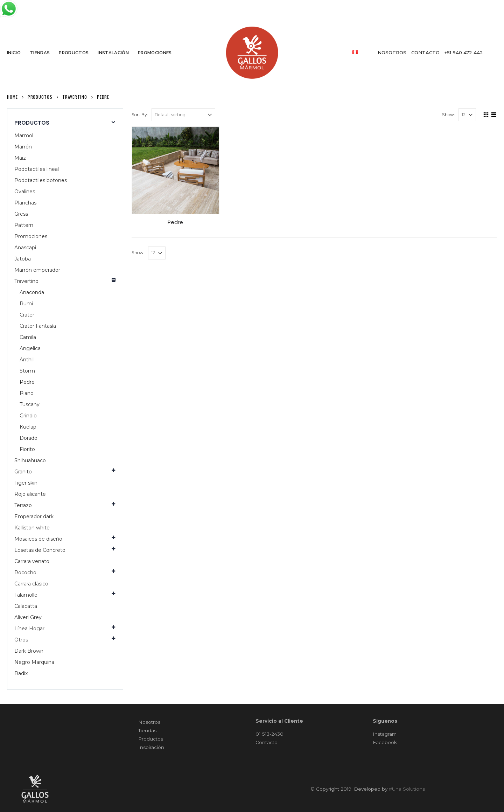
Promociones (31, 236)
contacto (425, 53)
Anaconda (32, 292)
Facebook (385, 742)
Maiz (20, 158)
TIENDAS (40, 53)
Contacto (267, 742)
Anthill (27, 360)
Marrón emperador (37, 270)
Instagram (385, 734)
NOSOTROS (392, 53)
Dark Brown (29, 651)
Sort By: (140, 115)
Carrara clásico (31, 584)
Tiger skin (26, 483)
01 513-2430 (269, 734)
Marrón (23, 147)
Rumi (26, 304)
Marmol (24, 136)
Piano (27, 393)
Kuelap (28, 427)
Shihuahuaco (30, 460)
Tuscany (30, 404)
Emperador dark (34, 516)
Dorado (29, 438)
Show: (449, 115)
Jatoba (23, 259)
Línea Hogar (29, 629)
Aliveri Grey (28, 617)
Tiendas (147, 730)
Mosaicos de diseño (38, 539)
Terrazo (23, 505)
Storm (27, 371)
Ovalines (25, 192)
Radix (21, 673)
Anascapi (25, 248)
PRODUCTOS (74, 53)
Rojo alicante (30, 494)
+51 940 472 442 (464, 53)
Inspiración (151, 747)
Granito (23, 472)
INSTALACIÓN (113, 53)
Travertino (26, 281)
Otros (21, 640)
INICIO (14, 53)
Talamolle (26, 595)
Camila (28, 337)
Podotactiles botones (41, 180)
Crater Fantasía (38, 326)
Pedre (27, 382)
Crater (27, 315)
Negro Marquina (34, 662)
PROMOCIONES (155, 53)
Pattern (24, 225)
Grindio (28, 416)
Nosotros (149, 722)
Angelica (30, 348)
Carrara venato (32, 561)
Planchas (25, 203)
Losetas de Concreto (40, 550)
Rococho (25, 572)
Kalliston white (32, 528)
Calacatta (26, 606)
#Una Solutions (407, 789)
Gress (21, 214)
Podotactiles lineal (37, 169)
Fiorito (27, 449)
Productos (151, 739)
